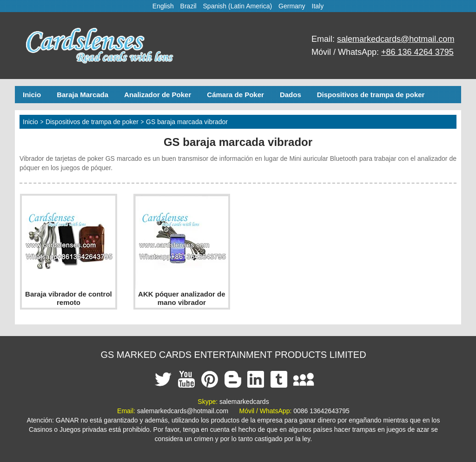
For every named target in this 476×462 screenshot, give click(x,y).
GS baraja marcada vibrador (187, 122)
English (163, 6)
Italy (318, 6)
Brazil (188, 6)
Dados (291, 95)
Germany (292, 6)
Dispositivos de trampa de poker (371, 95)
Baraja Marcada (83, 95)
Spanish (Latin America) (238, 6)
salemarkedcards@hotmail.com (396, 39)
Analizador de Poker (158, 95)
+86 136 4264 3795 (417, 52)
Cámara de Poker (235, 95)
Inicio (32, 95)
